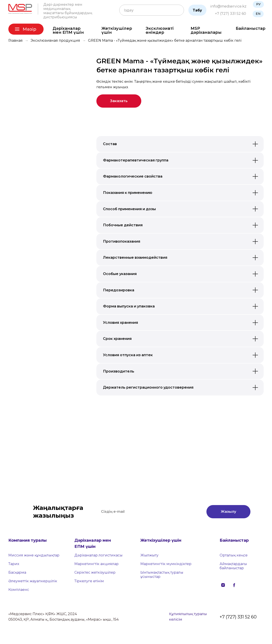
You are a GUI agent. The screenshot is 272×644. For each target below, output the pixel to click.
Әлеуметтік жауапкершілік (33, 581)
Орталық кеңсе (234, 555)
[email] (149, 512)
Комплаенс (19, 590)
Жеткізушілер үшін (117, 30)
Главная (16, 40)
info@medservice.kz (228, 6)
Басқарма (17, 572)
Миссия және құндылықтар (34, 555)
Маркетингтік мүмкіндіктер (166, 564)
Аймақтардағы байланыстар (233, 566)
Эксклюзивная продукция (55, 40)
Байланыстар (251, 28)
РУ (258, 4)
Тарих (14, 564)
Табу (197, 10)
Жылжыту (149, 555)
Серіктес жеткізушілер (95, 572)
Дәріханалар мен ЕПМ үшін (68, 30)
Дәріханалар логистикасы (98, 555)
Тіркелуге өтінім (89, 581)
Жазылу (228, 512)
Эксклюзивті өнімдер (160, 30)
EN (258, 14)
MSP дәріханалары (206, 30)
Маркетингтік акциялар (96, 564)
